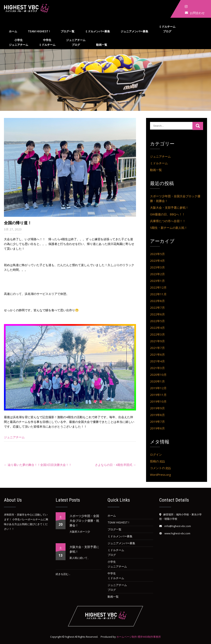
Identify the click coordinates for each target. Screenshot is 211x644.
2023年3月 (157, 267)
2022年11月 (158, 294)
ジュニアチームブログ (76, 42)
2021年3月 (157, 368)
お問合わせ (197, 13)
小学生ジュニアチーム (19, 42)
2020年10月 (158, 375)
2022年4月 (157, 328)
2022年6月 (157, 314)
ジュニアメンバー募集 (134, 31)
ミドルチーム (159, 163)
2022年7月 (157, 308)
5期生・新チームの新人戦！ (169, 228)
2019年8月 (157, 415)
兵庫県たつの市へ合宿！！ (168, 221)
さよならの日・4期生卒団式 (115, 465)
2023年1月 (157, 281)
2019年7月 (157, 422)
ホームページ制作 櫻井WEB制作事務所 (139, 637)
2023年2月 (157, 274)
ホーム (13, 31)
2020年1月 (157, 381)
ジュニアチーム (14, 437)
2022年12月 (158, 287)
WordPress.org (160, 475)
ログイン (156, 454)
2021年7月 (157, 348)
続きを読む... (63, 574)
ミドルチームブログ (167, 29)
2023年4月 (157, 261)
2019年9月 (157, 408)
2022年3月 (157, 334)
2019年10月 (158, 401)
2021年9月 (157, 341)
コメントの (160, 468)
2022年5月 (157, 321)
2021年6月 (157, 354)
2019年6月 (157, 428)
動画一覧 (102, 45)
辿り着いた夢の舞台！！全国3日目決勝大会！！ (38, 465)
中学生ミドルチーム (47, 42)
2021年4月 (157, 361)
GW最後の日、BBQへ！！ (167, 214)
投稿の (157, 461)
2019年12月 (158, 388)
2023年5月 (157, 254)
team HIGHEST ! (39, 31)
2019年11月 (158, 395)
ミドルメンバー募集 (98, 31)
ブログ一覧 (68, 31)
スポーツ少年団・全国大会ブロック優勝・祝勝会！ (84, 521)
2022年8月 (157, 301)
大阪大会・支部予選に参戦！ (169, 208)
